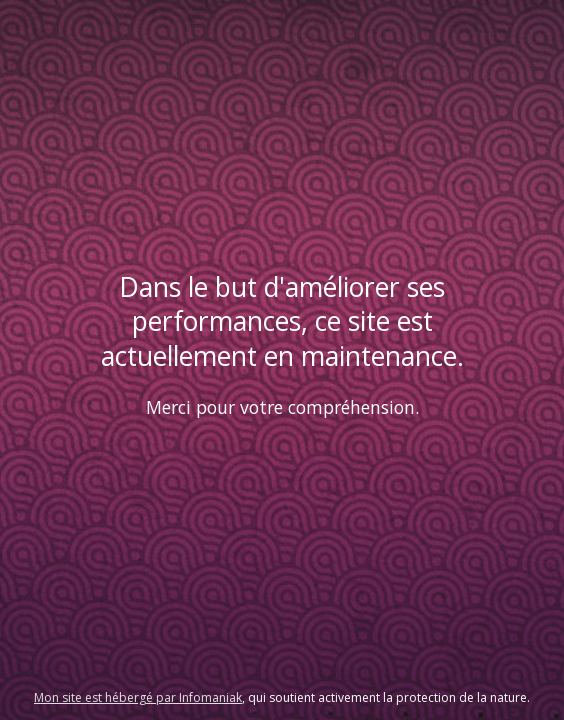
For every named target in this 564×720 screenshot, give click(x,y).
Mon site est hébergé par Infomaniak (138, 697)
